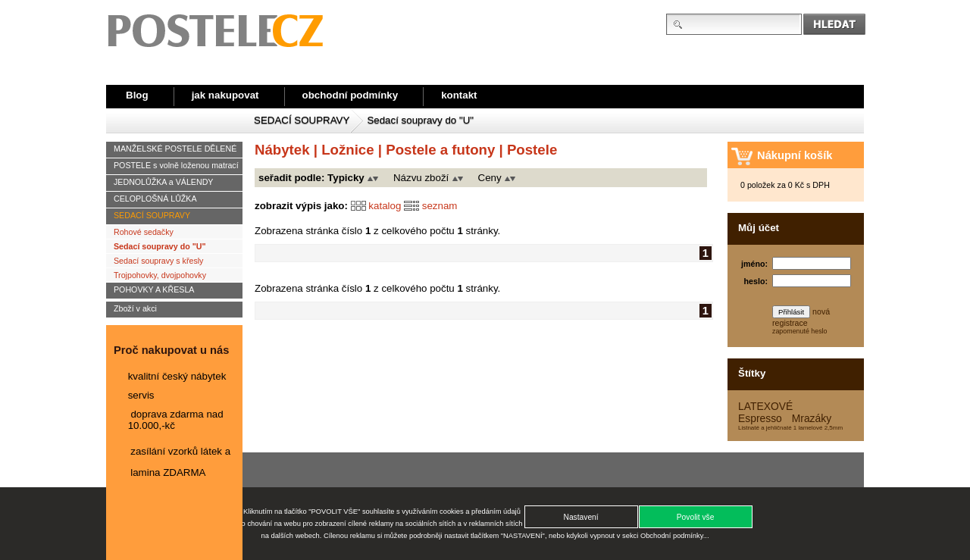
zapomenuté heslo (800, 331)
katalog (385, 205)
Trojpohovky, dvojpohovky (160, 275)
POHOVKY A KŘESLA (154, 289)
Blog (137, 95)
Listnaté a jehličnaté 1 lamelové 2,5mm (790, 428)
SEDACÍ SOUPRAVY (302, 120)
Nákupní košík (795, 155)
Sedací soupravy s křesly (158, 261)
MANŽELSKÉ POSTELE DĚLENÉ (175, 149)
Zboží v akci (135, 308)
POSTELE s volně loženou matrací (176, 165)
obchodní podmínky (350, 95)
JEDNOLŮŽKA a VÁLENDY (163, 182)
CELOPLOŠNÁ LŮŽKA (155, 199)
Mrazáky (812, 418)
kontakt (459, 95)
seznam (440, 205)
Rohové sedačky (144, 232)
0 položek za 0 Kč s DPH (785, 185)
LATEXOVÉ (765, 406)
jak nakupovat (225, 95)
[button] (696, 517)
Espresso (760, 418)
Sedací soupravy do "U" (420, 120)
